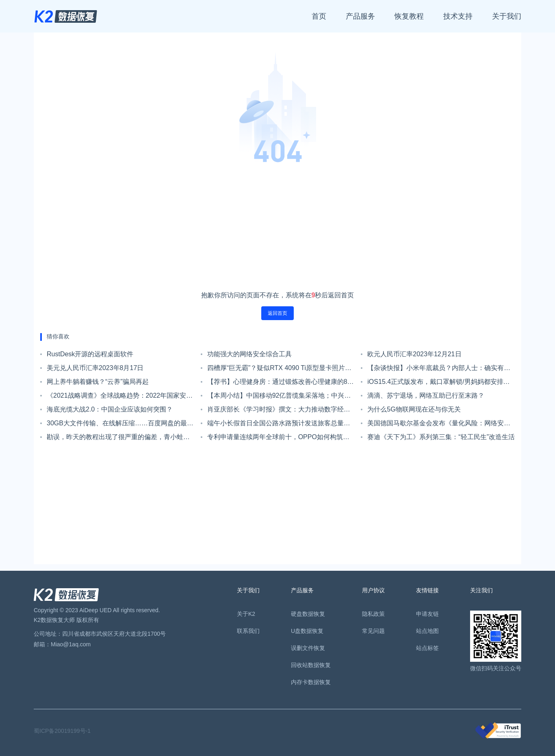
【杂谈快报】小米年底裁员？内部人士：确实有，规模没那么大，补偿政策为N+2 (439, 370)
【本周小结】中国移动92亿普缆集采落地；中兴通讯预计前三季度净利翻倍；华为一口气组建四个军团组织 (279, 397)
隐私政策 (373, 614)
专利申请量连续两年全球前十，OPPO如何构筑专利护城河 (278, 439)
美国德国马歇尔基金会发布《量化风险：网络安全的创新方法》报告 (439, 425)
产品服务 (360, 16)
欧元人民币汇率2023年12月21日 (414, 354)
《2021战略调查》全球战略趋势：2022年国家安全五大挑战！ (120, 397)
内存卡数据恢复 (311, 682)
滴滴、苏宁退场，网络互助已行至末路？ (426, 395)
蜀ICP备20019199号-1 (62, 731)
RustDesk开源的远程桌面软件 (90, 354)
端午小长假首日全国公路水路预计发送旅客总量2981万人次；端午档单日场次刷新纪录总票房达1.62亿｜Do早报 (276, 425)
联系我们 (248, 631)
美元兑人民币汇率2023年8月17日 (95, 368)
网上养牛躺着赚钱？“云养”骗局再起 (98, 382)
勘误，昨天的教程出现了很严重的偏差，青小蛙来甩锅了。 (118, 439)
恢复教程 (409, 16)
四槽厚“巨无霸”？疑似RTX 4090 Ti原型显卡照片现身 (279, 370)
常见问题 (373, 631)
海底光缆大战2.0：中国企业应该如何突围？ (110, 409)
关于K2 (246, 614)
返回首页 (277, 313)
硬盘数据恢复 (308, 614)
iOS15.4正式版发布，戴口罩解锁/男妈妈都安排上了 (438, 383)
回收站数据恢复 (311, 665)
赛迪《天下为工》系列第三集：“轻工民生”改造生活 (441, 437)
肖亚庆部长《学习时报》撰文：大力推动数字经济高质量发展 (279, 411)
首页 (319, 16)
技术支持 (458, 16)
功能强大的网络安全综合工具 (249, 354)
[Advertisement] (277, 228)
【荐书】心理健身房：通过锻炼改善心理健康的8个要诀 (281, 383)
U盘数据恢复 (307, 631)
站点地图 (427, 631)
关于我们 (507, 16)
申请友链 (427, 614)
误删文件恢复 (308, 648)
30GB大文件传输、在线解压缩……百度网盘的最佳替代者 (120, 425)
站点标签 (427, 648)
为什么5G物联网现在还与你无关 (414, 409)
